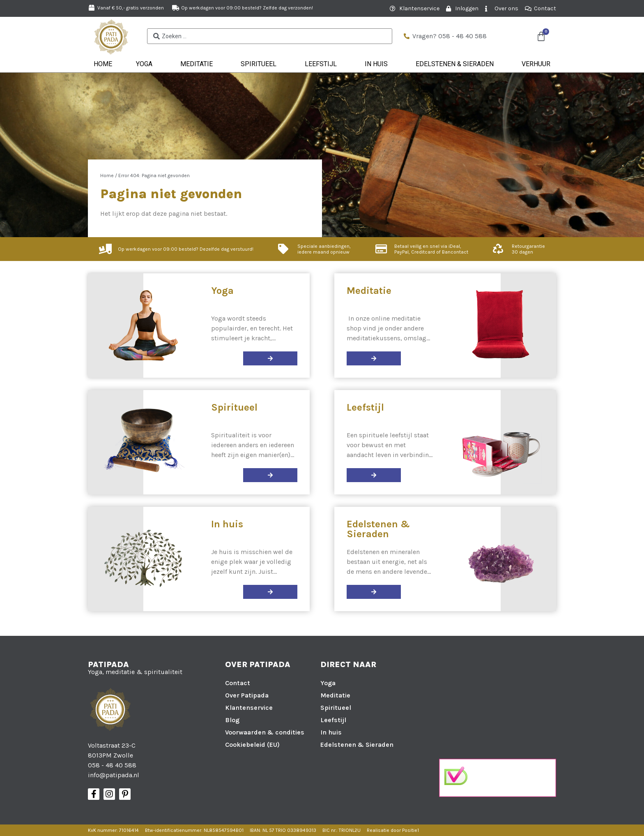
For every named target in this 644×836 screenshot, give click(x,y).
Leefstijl (323, 64)
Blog (232, 720)
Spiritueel (261, 64)
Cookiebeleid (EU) (252, 745)
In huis (378, 64)
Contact (238, 683)
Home (103, 64)
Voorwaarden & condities (265, 732)
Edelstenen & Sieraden (457, 64)
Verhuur (536, 64)
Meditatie (199, 64)
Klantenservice (249, 708)
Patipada (108, 664)
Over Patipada (247, 695)
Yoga (146, 64)
